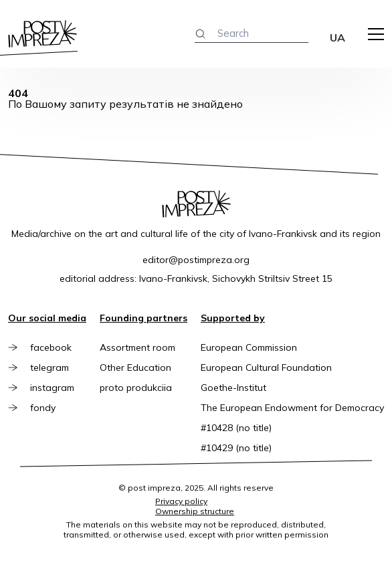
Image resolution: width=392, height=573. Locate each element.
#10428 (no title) (236, 428)
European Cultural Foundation (266, 367)
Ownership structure (195, 511)
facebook (52, 347)
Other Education (135, 367)
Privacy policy (181, 501)
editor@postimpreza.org (196, 260)
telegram (50, 367)
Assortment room (137, 347)
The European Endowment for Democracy (292, 408)
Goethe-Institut (233, 388)
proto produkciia (136, 388)
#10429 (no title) (236, 448)
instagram (53, 388)
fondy (43, 408)
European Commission (249, 347)
